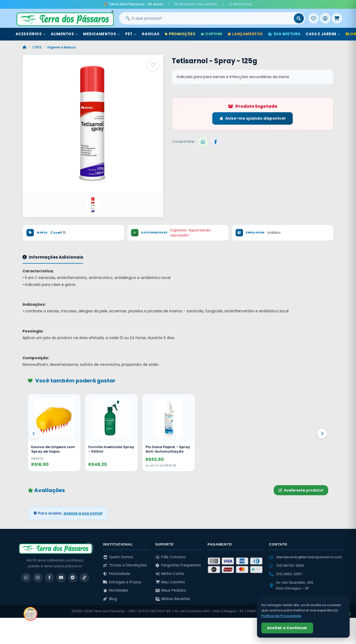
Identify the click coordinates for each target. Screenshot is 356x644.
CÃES (37, 47)
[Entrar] (325, 18)
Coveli (58, 233)
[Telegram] (73, 578)
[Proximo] (322, 434)
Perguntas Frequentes (178, 565)
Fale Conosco (171, 557)
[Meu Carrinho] (337, 18)
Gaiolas (150, 34)
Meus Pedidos (171, 590)
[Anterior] (34, 434)
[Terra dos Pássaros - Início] (65, 18)
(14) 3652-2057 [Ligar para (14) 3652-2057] (286, 574)
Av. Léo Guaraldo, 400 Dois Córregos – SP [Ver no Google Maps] (291, 585)
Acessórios (31, 34)
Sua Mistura (284, 34)
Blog (110, 599)
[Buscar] (299, 18)
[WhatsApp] (26, 578)
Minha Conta (170, 574)
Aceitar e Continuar (287, 628)
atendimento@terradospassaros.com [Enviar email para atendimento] (306, 557)
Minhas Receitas (173, 599)
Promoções (180, 34)
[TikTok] (84, 578)
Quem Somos (118, 557)
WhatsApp (241, 4)
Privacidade (117, 574)
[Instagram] (38, 578)
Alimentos (64, 34)
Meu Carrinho (170, 582)
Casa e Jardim (323, 34)
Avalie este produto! (301, 490)
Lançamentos (245, 34)
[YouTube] (61, 578)
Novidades (116, 590)
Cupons (212, 34)
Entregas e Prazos (122, 582)
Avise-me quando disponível (253, 118)
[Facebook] (49, 578)
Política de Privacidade (281, 616)
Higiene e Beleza (61, 47)
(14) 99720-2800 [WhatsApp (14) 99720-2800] (287, 566)
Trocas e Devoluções (125, 565)
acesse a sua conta (83, 513)
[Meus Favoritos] (314, 18)
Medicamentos (102, 34)
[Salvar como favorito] (153, 65)
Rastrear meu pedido (196, 4)
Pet (131, 34)
